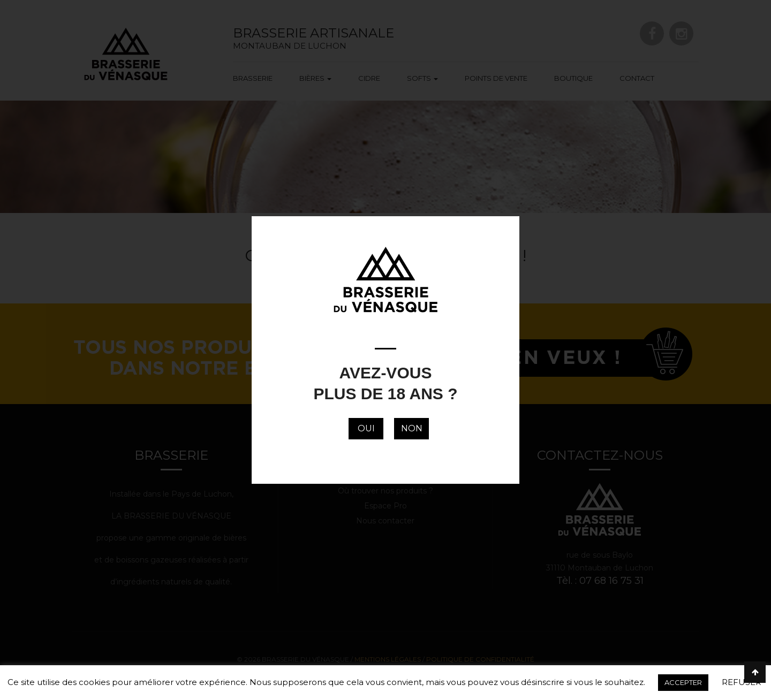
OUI (366, 428)
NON (412, 428)
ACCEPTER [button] (683, 682)
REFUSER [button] (742, 682)
